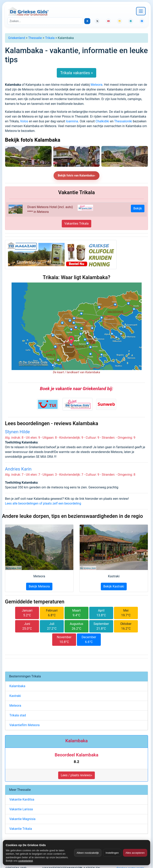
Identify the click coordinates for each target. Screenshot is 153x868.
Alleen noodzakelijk (88, 853)
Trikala (50, 38)
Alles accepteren (135, 853)
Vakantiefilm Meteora (25, 725)
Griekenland (17, 38)
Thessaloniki (123, 121)
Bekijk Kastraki (114, 586)
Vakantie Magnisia (22, 819)
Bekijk (138, 208)
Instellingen (112, 853)
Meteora (97, 85)
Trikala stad (18, 715)
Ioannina (72, 121)
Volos (24, 121)
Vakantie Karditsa (22, 799)
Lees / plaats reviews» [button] (76, 775)
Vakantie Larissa (21, 809)
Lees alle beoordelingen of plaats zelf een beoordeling (43, 503)
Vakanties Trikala (76, 224)
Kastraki (15, 696)
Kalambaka (17, 686)
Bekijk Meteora (39, 586)
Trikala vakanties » (76, 73)
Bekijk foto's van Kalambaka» (76, 175)
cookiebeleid (25, 861)
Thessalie (35, 38)
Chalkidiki (102, 121)
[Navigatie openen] (141, 11)
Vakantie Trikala (21, 829)
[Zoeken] (45, 21)
